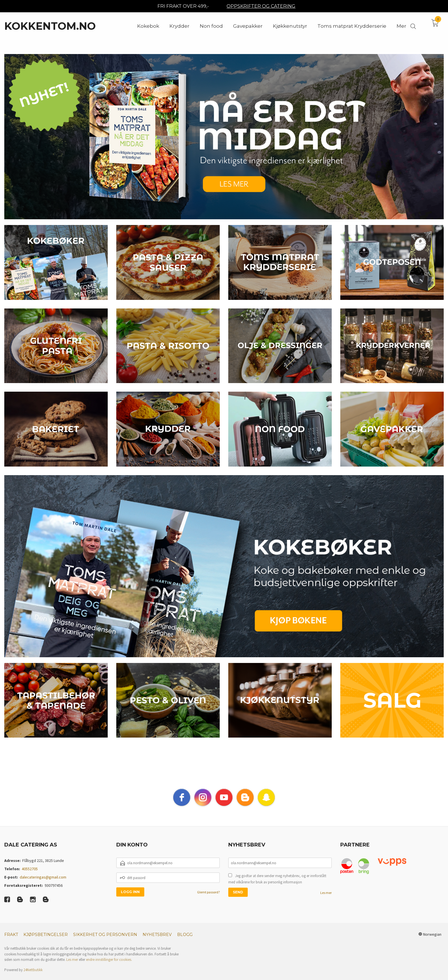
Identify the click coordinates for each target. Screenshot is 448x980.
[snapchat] (266, 804)
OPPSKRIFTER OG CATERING (261, 6)
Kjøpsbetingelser (46, 941)
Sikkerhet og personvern (105, 941)
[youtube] (224, 804)
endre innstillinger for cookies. (109, 966)
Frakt (11, 941)
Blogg (185, 941)
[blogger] (245, 804)
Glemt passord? (208, 899)
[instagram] (203, 804)
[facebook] (182, 804)
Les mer (326, 900)
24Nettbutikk (33, 977)
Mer (401, 26)
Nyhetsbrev (157, 941)
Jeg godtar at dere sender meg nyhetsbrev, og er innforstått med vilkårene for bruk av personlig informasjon (277, 886)
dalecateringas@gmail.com (43, 884)
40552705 (30, 876)
